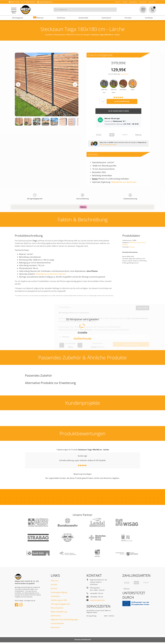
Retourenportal (57, 608)
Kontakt (54, 585)
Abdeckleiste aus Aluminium (124, 182)
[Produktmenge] (102, 101)
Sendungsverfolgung (59, 592)
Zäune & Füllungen (83, 35)
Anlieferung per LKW (59, 600)
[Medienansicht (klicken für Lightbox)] (47, 85)
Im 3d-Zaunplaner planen (118, 111)
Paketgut (132, 247)
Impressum (55, 627)
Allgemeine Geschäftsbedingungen (65, 620)
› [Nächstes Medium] (75, 84)
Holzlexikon (55, 596)
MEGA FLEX (71, 35)
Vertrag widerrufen (83, 640)
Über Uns (55, 581)
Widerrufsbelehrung (59, 612)
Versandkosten (124, 74)
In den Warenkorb (122, 101)
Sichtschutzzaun (59, 35)
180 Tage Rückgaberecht (60, 604)
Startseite (49, 35)
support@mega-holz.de (46, 2)
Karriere (54, 588)
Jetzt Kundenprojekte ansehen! (108, 145)
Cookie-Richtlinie (57, 623)
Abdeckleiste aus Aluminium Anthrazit (51, 274)
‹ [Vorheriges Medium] (18, 84)
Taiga (138, 242)
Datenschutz (56, 616)
